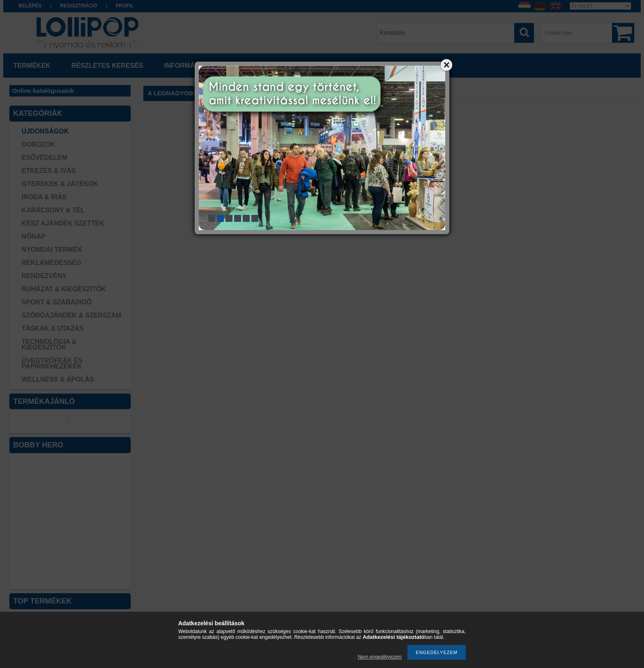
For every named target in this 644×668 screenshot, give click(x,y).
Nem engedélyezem (380, 657)
